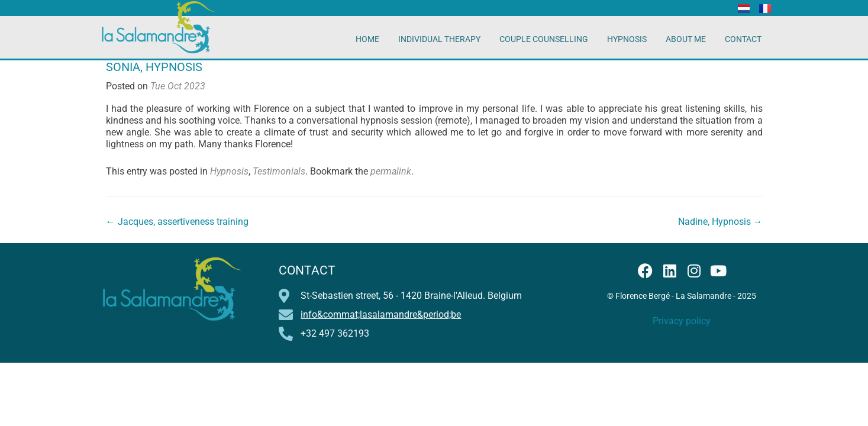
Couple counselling (544, 39)
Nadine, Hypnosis (720, 222)
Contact (743, 39)
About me (686, 39)
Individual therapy (439, 39)
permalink (391, 171)
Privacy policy (682, 321)
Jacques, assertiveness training (177, 222)
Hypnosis (627, 39)
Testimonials (279, 171)
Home (367, 39)
